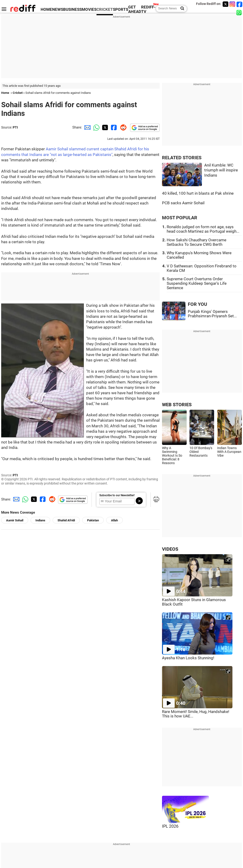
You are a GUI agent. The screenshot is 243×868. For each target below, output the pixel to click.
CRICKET (105, 9)
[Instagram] (232, 4)
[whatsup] (239, 12)
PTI (15, 127)
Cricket (18, 93)
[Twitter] (225, 4)
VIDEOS (170, 549)
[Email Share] (87, 127)
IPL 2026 (170, 826)
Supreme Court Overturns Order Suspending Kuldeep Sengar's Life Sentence (197, 283)
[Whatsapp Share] (96, 127)
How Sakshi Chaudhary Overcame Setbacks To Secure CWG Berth (197, 242)
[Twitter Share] (104, 127)
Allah (114, 520)
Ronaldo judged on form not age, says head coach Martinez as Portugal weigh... (203, 229)
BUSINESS (72, 9)
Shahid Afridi (66, 520)
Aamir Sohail (15, 520)
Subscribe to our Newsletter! (117, 495)
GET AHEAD (135, 9)
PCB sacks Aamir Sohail (183, 203)
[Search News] (181, 9)
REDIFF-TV (148, 9)
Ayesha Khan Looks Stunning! (188, 658)
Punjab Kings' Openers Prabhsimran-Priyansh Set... (212, 314)
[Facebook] (239, 4)
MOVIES (89, 9)
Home (5, 93)
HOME (46, 9)
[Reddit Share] (122, 127)
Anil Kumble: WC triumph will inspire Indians (221, 170)
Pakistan (93, 520)
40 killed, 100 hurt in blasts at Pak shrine (198, 193)
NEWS (58, 9)
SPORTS (121, 9)
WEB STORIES (177, 405)
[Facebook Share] (113, 127)
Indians (40, 520)
